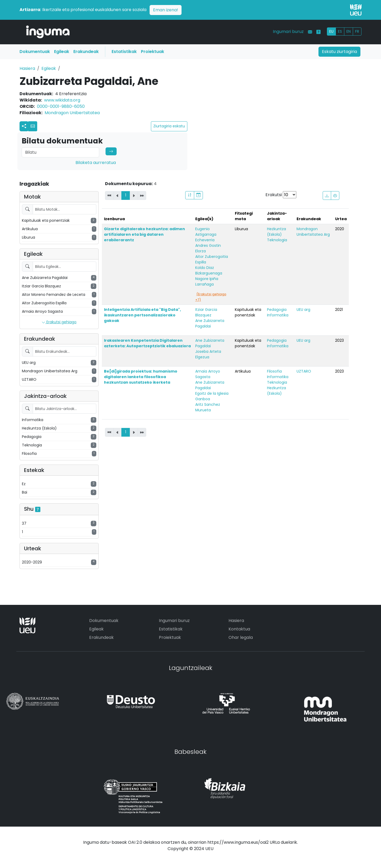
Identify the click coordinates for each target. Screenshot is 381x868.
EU (331, 31)
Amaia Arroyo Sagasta (208, 374)
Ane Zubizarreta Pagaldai (210, 323)
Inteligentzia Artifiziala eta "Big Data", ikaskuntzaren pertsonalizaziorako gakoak (142, 315)
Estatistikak (124, 52)
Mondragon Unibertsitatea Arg (313, 232)
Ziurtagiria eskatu (169, 126)
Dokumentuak (35, 52)
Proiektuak (153, 52)
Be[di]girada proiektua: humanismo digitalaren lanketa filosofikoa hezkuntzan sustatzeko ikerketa (141, 377)
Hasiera (27, 68)
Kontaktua (239, 629)
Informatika (278, 315)
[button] (33, 126)
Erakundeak (86, 52)
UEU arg (303, 310)
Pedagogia (277, 310)
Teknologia (277, 240)
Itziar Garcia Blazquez (206, 312)
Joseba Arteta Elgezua (208, 354)
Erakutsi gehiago (59, 322)
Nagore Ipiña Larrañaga (207, 281)
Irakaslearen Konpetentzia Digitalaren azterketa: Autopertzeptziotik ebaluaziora (147, 343)
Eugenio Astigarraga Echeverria (206, 234)
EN (349, 31)
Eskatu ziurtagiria (339, 52)
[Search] (60, 152)
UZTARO (304, 371)
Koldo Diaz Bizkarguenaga (209, 270)
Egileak (62, 52)
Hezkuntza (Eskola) (277, 232)
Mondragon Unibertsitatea (72, 113)
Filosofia (274, 371)
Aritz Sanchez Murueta (208, 407)
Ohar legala (241, 637)
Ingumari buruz (288, 32)
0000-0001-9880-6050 (61, 106)
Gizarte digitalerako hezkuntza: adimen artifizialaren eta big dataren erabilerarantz (144, 234)
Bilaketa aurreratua (96, 163)
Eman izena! (166, 10)
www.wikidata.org (62, 100)
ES (340, 31)
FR (357, 31)
